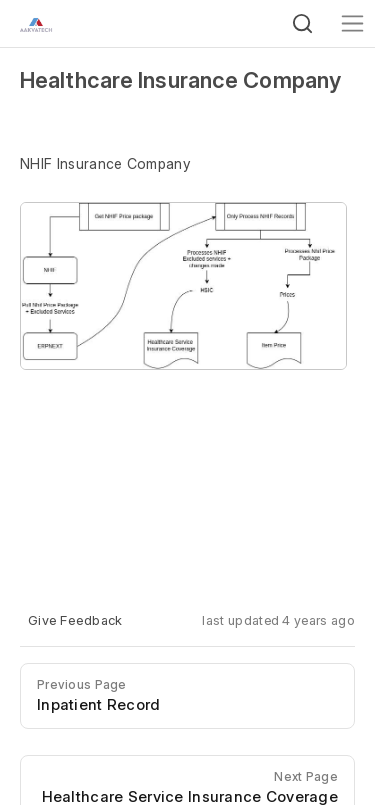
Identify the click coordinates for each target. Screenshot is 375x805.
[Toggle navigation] (352, 23)
